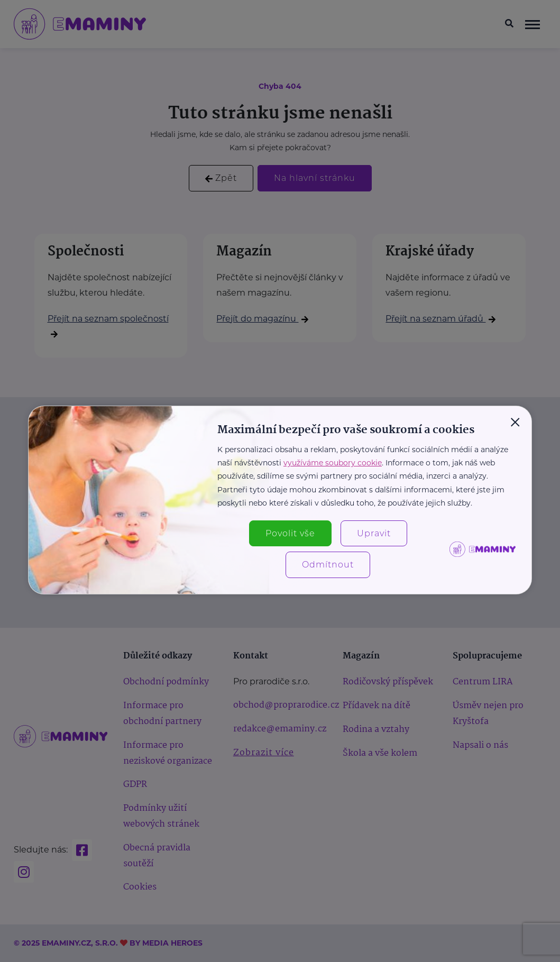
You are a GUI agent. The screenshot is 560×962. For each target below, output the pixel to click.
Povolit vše (290, 533)
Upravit (374, 533)
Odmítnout (328, 565)
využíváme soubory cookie (333, 463)
